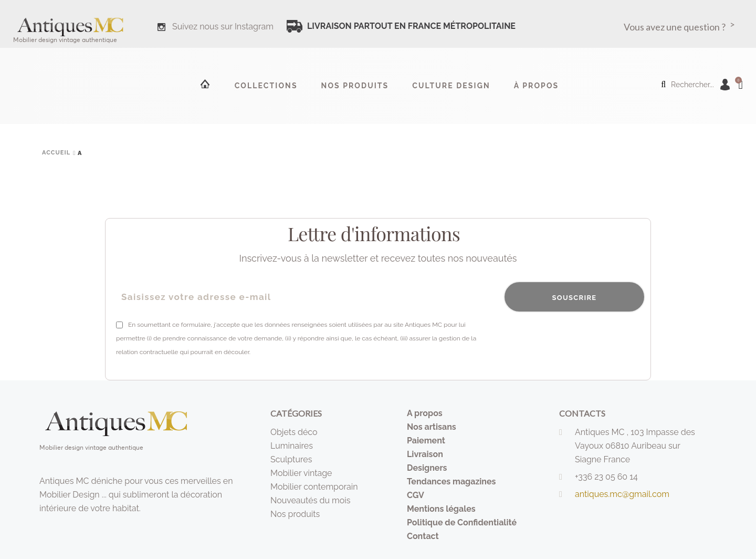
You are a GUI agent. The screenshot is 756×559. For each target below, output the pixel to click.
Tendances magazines (451, 482)
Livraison (425, 454)
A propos (425, 413)
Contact (423, 536)
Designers (427, 468)
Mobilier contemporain (314, 487)
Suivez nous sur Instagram (223, 27)
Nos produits (355, 86)
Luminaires (292, 446)
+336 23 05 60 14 (606, 477)
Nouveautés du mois (311, 500)
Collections (266, 86)
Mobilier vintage (301, 473)
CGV (416, 495)
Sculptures (291, 459)
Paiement (426, 441)
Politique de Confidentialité (462, 522)
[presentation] (565, 338)
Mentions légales (441, 509)
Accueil (204, 84)
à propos (537, 86)
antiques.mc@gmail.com (622, 494)
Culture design (451, 86)
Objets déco (294, 432)
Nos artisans (432, 427)
